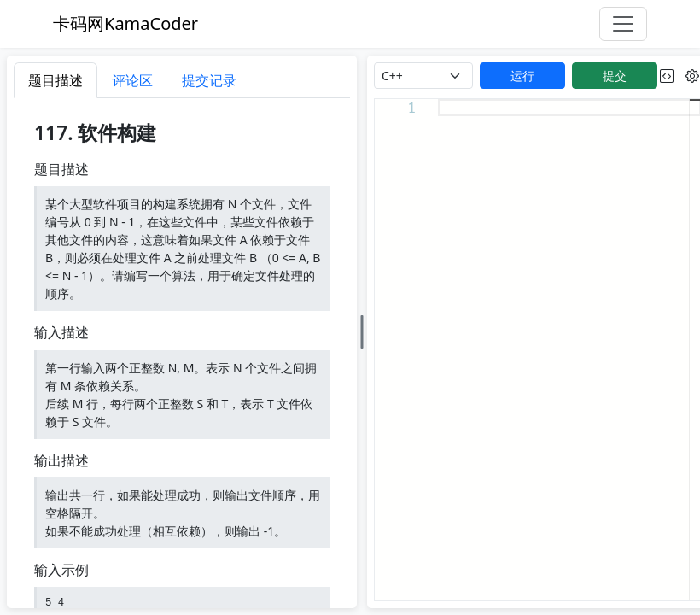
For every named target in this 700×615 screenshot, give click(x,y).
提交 (615, 76)
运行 (522, 76)
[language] (423, 76)
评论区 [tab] (132, 80)
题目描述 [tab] (55, 80)
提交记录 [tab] (209, 80)
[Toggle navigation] (623, 24)
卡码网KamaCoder (125, 23)
